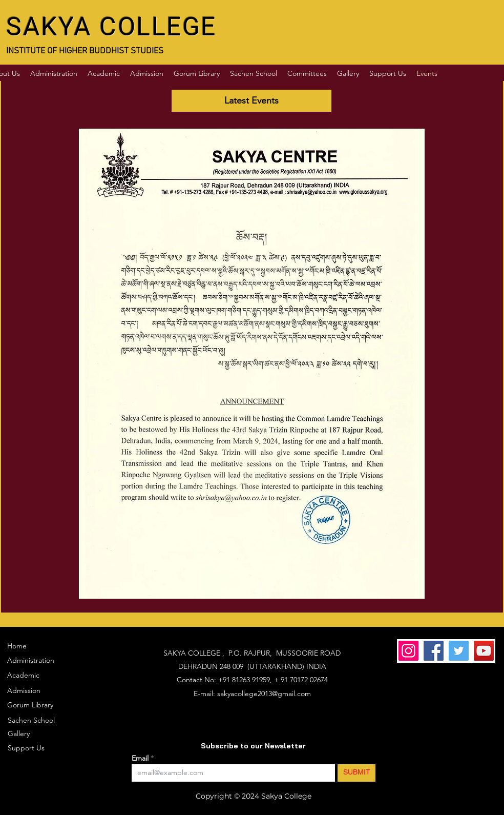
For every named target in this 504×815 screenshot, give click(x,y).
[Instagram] (408, 651)
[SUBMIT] (356, 773)
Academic (23, 675)
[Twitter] (459, 651)
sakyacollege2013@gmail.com (264, 694)
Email (141, 758)
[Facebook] (434, 651)
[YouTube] (484, 651)
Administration (31, 660)
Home (17, 646)
